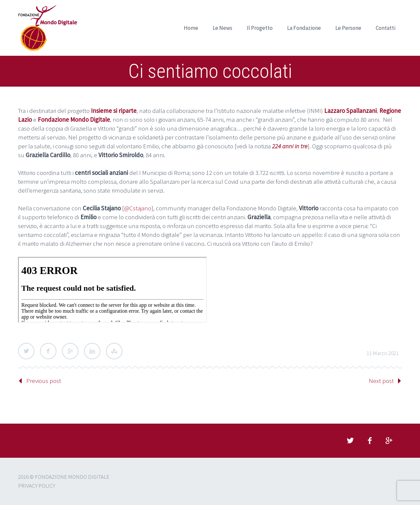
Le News (222, 28)
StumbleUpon (114, 351)
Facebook (48, 351)
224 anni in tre (290, 146)
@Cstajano (138, 208)
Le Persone (348, 28)
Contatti (386, 28)
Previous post (44, 381)
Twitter (26, 351)
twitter (350, 441)
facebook (369, 441)
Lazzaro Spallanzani (350, 111)
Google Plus (70, 351)
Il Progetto (260, 28)
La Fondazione (304, 28)
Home (191, 28)
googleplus (389, 441)
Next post (381, 381)
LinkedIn (92, 351)
